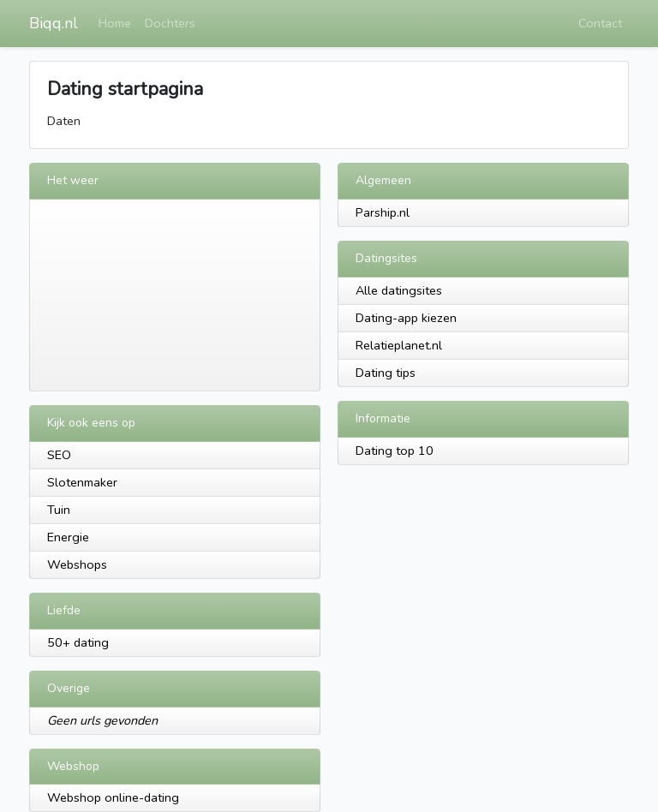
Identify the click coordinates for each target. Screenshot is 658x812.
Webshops (77, 564)
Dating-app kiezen (406, 318)
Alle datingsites (399, 290)
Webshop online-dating (113, 797)
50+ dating (78, 642)
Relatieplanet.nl (399, 345)
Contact (600, 23)
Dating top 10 (395, 451)
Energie (68, 537)
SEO (59, 455)
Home (115, 23)
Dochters (170, 23)
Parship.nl (383, 212)
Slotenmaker (82, 482)
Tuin (59, 510)
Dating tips (386, 373)
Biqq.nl (54, 23)
